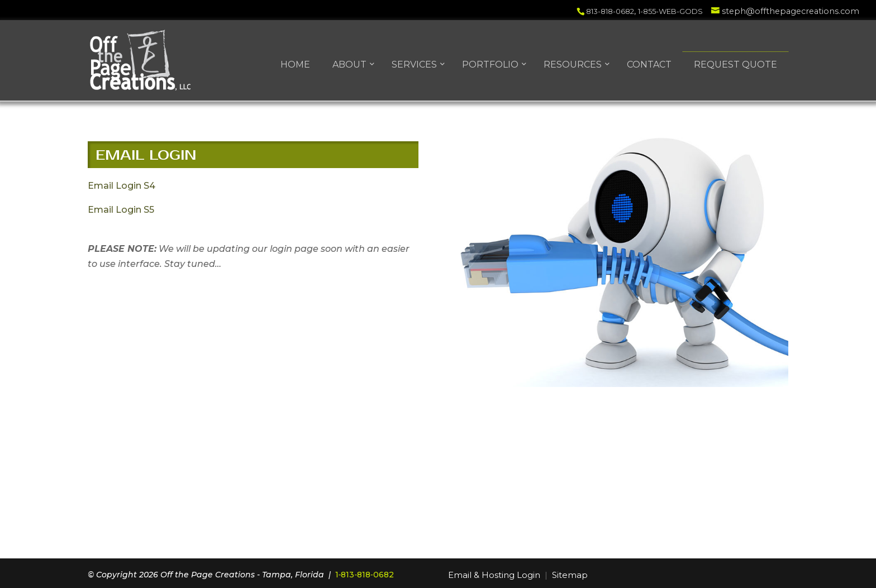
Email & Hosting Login (494, 575)
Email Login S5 (121, 210)
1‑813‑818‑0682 (365, 575)
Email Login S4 (122, 186)
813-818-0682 (610, 11)
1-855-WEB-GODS (670, 11)
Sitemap (570, 575)
